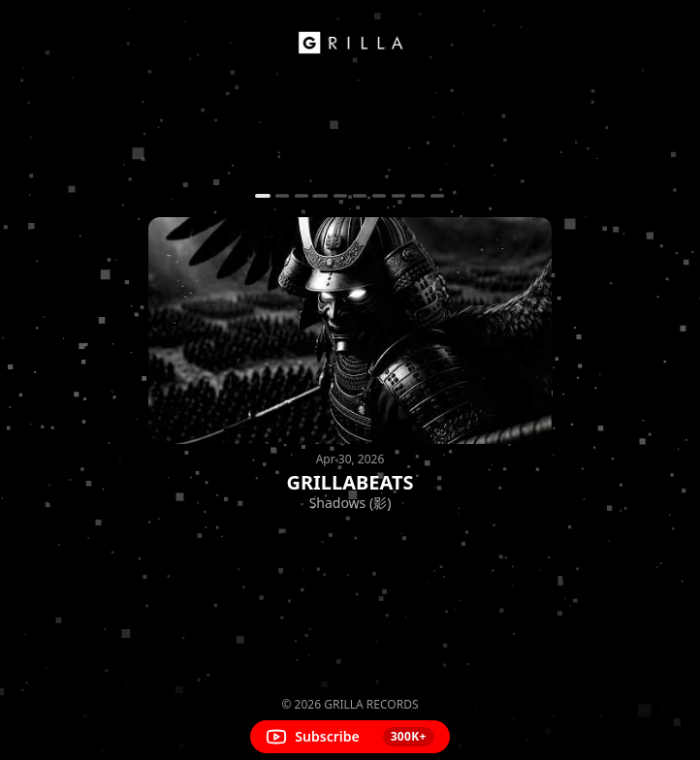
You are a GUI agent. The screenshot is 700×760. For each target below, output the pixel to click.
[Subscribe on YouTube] (350, 737)
